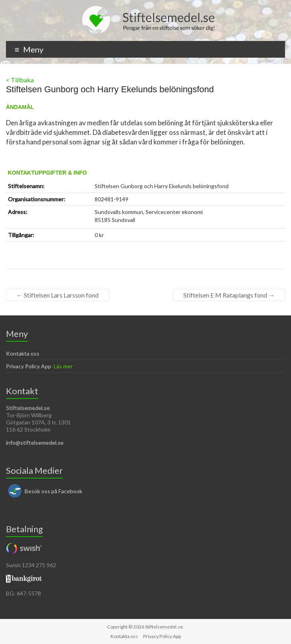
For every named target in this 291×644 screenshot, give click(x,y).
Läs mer (63, 366)
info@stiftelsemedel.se (35, 443)
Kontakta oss (23, 353)
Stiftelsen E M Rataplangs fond (229, 295)
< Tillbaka (20, 80)
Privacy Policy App (29, 366)
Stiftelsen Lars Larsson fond (57, 295)
